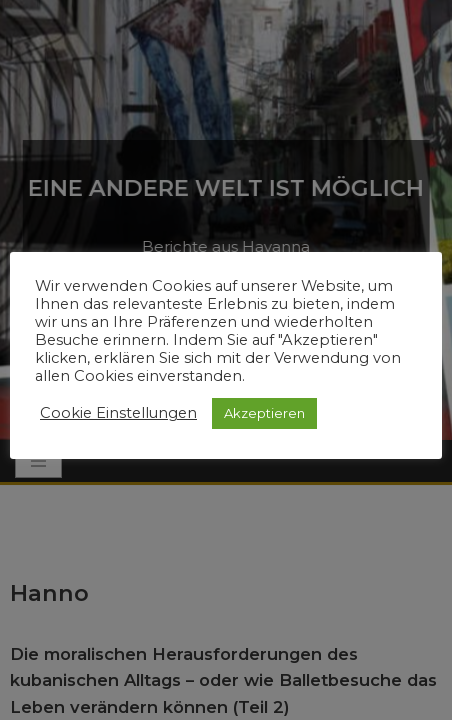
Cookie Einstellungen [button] (118, 413)
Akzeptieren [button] (264, 413)
